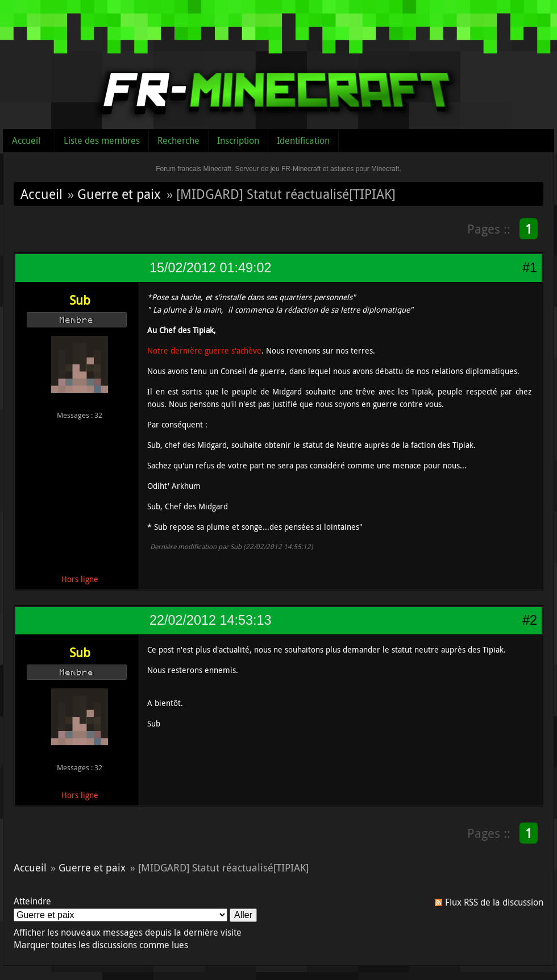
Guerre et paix (119, 194)
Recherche (178, 140)
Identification (303, 140)
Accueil (26, 140)
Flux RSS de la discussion (494, 902)
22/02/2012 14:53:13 (210, 620)
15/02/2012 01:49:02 (210, 268)
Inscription (238, 140)
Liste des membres (102, 140)
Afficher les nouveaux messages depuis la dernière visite (128, 932)
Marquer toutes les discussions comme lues (101, 945)
